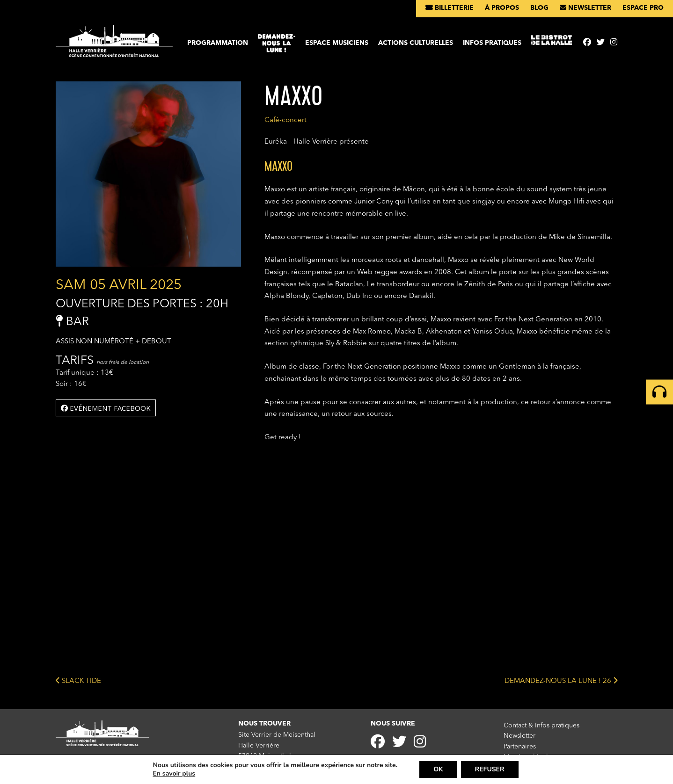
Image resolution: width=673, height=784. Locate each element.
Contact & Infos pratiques (541, 726)
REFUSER (490, 769)
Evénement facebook (106, 408)
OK (438, 769)
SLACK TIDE (78, 680)
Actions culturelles (416, 43)
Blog (539, 8)
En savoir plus (174, 774)
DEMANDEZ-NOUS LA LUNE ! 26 (561, 680)
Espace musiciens (337, 43)
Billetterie (450, 8)
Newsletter (585, 8)
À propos (502, 8)
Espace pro (643, 8)
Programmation (218, 43)
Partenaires (520, 747)
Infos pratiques (492, 43)
